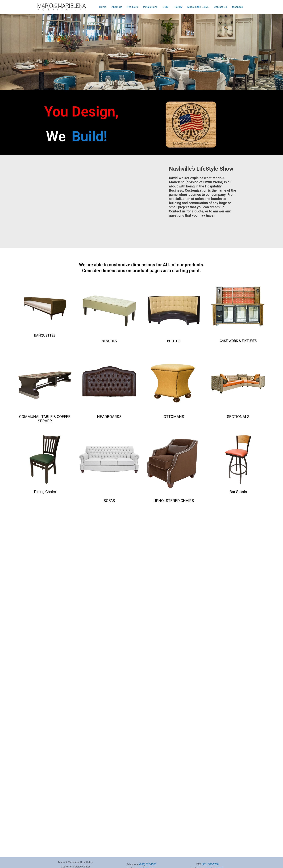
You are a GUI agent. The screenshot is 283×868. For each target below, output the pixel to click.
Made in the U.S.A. (198, 7)
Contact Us (220, 7)
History (178, 7)
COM (166, 7)
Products (133, 7)
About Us (117, 7)
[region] (141, 49)
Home (103, 7)
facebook (238, 7)
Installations (150, 7)
